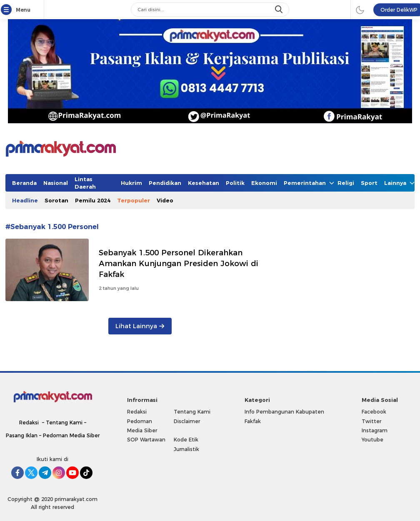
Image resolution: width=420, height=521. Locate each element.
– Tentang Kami (62, 423)
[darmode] (360, 10)
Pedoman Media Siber (71, 435)
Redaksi (29, 423)
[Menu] (8, 10)
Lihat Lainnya (140, 326)
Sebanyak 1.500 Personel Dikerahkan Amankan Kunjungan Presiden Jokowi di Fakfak (179, 263)
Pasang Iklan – (24, 435)
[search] (280, 10)
